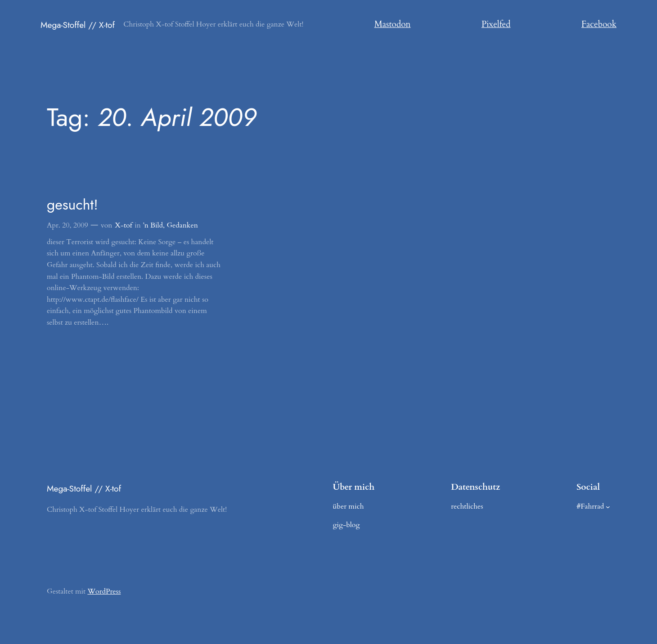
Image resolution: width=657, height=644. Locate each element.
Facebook (599, 24)
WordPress (104, 591)
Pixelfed (496, 24)
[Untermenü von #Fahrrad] (608, 507)
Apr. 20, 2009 (67, 225)
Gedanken (182, 225)
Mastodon (393, 24)
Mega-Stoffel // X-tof (78, 25)
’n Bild (153, 225)
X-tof (123, 225)
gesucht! (72, 205)
